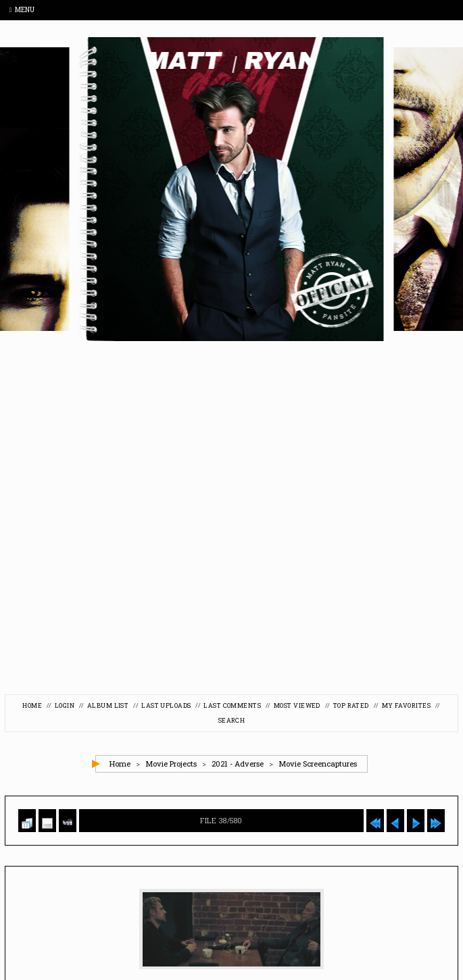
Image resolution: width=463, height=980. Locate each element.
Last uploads (165, 707)
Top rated (356, 707)
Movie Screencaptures (318, 768)
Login (60, 707)
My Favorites (412, 707)
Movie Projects (171, 768)
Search (232, 723)
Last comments (234, 707)
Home (25, 707)
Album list (105, 707)
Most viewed (300, 707)
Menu (22, 10)
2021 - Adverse (238, 768)
